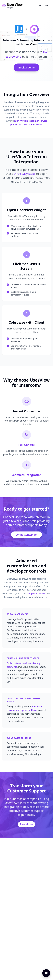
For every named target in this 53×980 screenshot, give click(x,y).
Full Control (26, 445)
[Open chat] (46, 973)
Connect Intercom (26, 535)
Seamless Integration (26, 475)
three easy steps (25, 174)
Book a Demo (26, 67)
